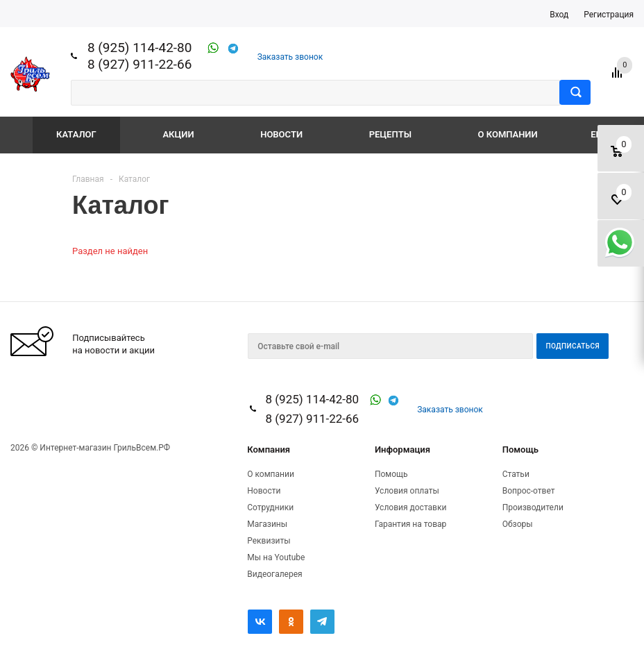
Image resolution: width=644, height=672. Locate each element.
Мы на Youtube (276, 557)
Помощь (520, 450)
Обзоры (518, 524)
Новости (281, 134)
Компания (269, 450)
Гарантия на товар (410, 524)
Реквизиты (269, 541)
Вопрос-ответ (529, 491)
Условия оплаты (407, 491)
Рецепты (390, 134)
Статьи (516, 474)
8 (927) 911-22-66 (140, 64)
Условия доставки (410, 507)
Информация (402, 450)
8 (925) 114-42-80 (140, 48)
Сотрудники (270, 507)
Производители (533, 507)
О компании (508, 134)
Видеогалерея (274, 574)
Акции (178, 134)
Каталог (76, 134)
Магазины (267, 524)
